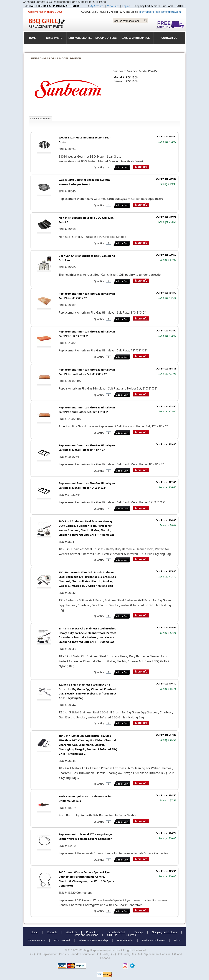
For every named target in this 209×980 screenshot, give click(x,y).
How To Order (125, 941)
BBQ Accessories (80, 38)
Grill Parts (54, 38)
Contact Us (169, 38)
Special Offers (106, 38)
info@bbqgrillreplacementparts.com (160, 12)
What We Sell (62, 941)
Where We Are (37, 941)
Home (34, 932)
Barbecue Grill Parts (154, 941)
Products (52, 932)
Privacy (139, 932)
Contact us (92, 932)
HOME (33, 38)
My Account (97, 6)
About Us (71, 932)
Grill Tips (112, 935)
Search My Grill (116, 932)
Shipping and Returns (164, 932)
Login (126, 6)
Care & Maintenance (136, 38)
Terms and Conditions (86, 935)
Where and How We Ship (93, 941)
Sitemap (131, 935)
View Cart (113, 6)
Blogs (177, 941)
